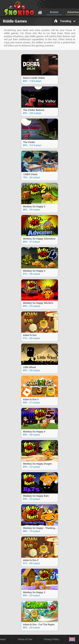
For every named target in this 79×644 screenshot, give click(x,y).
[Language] (72, 639)
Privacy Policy (52, 639)
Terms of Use (25, 639)
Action (54, 12)
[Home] (40, 12)
